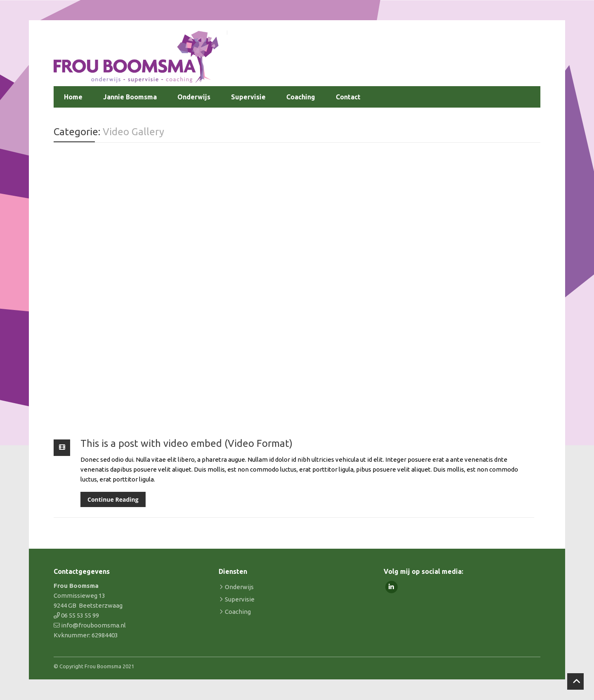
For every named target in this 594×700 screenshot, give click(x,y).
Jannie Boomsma (130, 97)
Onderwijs (194, 97)
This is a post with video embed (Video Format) (186, 443)
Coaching (301, 97)
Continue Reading (113, 499)
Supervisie (248, 97)
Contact (348, 97)
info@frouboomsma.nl (93, 625)
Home (73, 97)
